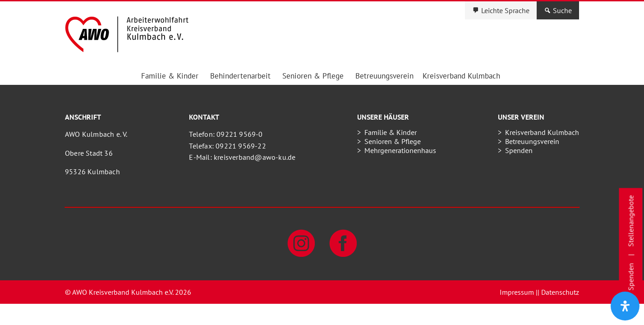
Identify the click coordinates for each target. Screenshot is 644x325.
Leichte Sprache (505, 10)
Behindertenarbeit (240, 76)
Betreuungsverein (384, 76)
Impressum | (519, 292)
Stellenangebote (631, 221)
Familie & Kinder (170, 76)
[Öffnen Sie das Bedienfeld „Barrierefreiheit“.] (625, 306)
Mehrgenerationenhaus (400, 150)
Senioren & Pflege (313, 76)
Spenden (519, 150)
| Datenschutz (558, 292)
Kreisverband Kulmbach (461, 76)
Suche (562, 10)
